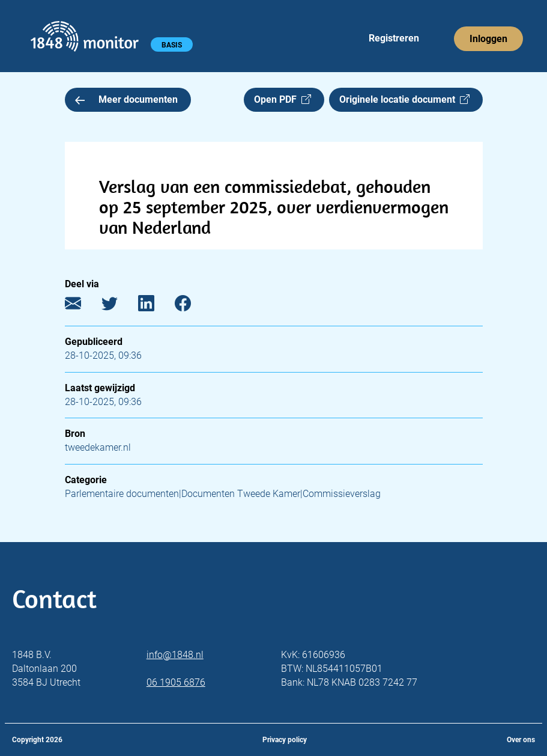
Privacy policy (285, 740)
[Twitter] (119, 306)
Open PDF (283, 99)
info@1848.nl (175, 655)
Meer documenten (127, 99)
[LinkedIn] (155, 306)
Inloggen (488, 39)
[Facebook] (192, 306)
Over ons (521, 740)
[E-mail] (82, 306)
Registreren (394, 38)
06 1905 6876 (176, 682)
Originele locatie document (404, 99)
